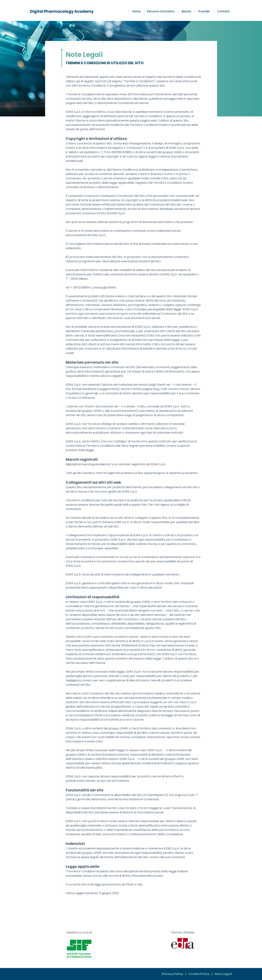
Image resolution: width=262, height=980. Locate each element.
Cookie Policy (199, 974)
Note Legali (223, 974)
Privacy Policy (172, 974)
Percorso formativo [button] (159, 11)
